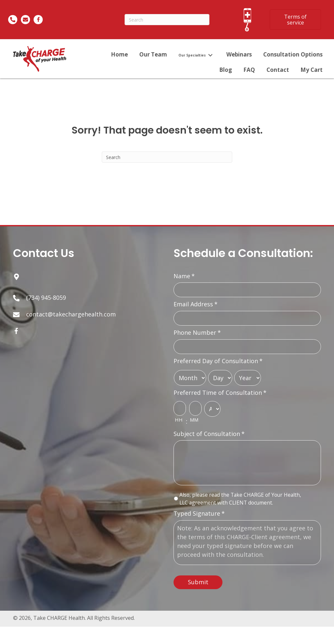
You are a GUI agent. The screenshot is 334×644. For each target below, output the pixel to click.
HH (179, 423)
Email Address (196, 305)
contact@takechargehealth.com (71, 314)
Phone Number (197, 334)
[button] (295, 20)
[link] (119, 54)
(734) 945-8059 (46, 298)
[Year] (248, 380)
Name (184, 276)
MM (194, 423)
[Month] (190, 380)
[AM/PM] (212, 411)
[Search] (167, 20)
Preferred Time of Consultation (220, 395)
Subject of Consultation (209, 437)
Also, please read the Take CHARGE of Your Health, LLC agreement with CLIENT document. (240, 509)
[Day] (220, 380)
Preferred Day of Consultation (218, 363)
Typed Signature (199, 524)
